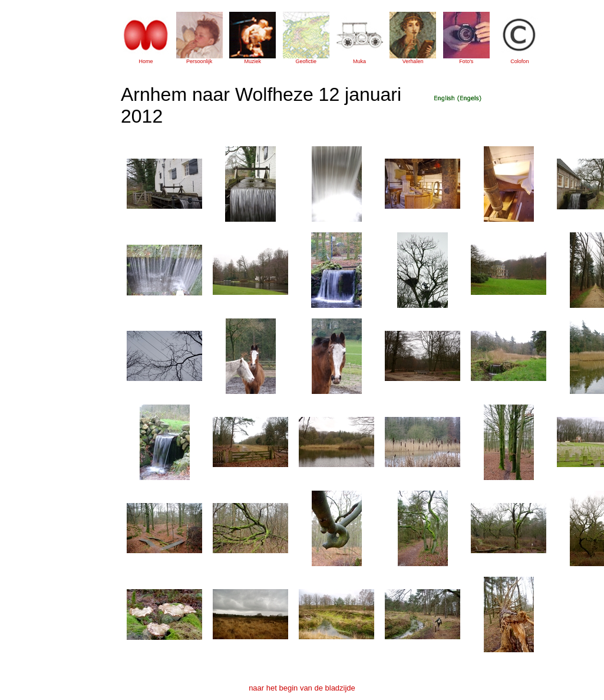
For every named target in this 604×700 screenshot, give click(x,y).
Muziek (253, 61)
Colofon (519, 61)
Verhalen (413, 61)
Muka (359, 61)
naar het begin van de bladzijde (302, 688)
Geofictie (306, 61)
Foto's (466, 61)
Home (146, 61)
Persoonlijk (199, 61)
